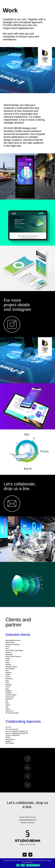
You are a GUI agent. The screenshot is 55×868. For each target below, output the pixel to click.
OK (18, 865)
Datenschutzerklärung (33, 865)
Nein (23, 865)
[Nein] (53, 863)
